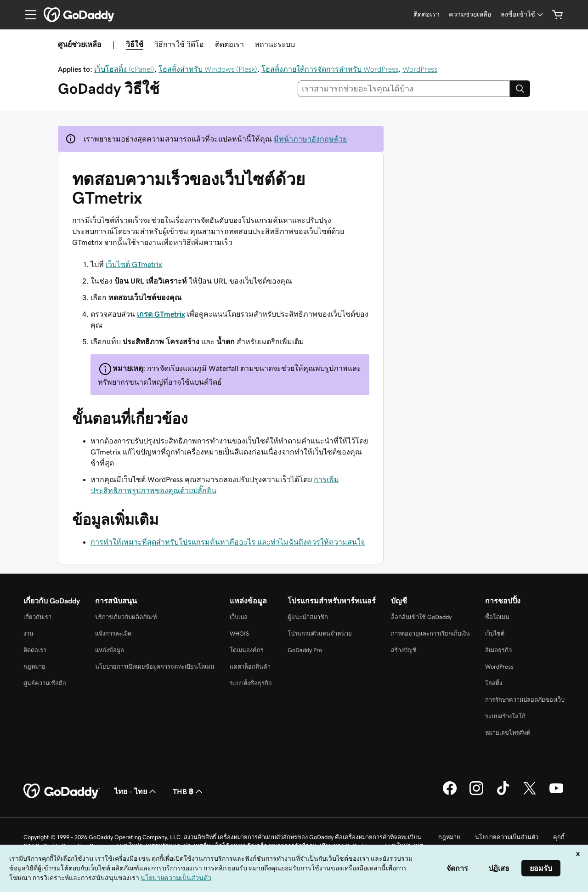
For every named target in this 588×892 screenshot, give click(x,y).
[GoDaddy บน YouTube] (556, 794)
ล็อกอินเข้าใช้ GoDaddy (421, 617)
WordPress (420, 69)
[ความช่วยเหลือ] (470, 14)
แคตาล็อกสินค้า (250, 667)
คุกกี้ (559, 837)
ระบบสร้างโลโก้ (505, 716)
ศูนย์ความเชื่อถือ (45, 683)
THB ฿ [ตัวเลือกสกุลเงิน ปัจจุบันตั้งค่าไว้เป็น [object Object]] (189, 791)
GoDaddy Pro (305, 650)
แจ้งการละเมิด (113, 633)
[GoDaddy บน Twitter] (530, 794)
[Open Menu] (27, 15)
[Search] (520, 89)
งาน (28, 633)
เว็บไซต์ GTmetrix (134, 264)
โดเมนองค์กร (247, 650)
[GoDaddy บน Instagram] (476, 794)
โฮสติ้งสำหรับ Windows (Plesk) (208, 69)
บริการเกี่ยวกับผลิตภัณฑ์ (126, 617)
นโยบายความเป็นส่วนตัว (507, 837)
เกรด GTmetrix (161, 314)
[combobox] (404, 89)
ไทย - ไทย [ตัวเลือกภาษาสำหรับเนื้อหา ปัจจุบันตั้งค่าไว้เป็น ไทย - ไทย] (136, 791)
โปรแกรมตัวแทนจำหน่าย (320, 633)
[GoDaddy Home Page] (62, 791)
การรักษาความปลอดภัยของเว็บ (525, 700)
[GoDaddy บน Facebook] (450, 794)
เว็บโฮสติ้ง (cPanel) (124, 69)
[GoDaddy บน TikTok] (503, 794)
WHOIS (239, 633)
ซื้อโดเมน (497, 617)
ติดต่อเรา (229, 44)
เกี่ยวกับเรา (37, 617)
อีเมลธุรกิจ (499, 650)
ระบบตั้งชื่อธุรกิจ (251, 683)
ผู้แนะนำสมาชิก (308, 617)
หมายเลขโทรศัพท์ (508, 733)
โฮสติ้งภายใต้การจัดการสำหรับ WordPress (330, 69)
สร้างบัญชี (404, 650)
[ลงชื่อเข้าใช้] (523, 14)
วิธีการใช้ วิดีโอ (179, 44)
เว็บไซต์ (495, 633)
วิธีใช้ (135, 44)
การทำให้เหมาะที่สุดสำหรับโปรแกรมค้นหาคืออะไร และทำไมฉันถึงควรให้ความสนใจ (228, 542)
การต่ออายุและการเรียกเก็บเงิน (430, 633)
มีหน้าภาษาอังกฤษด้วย (310, 139)
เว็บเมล (239, 617)
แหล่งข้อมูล (110, 650)
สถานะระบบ (275, 44)
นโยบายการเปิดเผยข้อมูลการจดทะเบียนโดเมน (155, 667)
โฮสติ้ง (494, 683)
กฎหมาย (34, 667)
